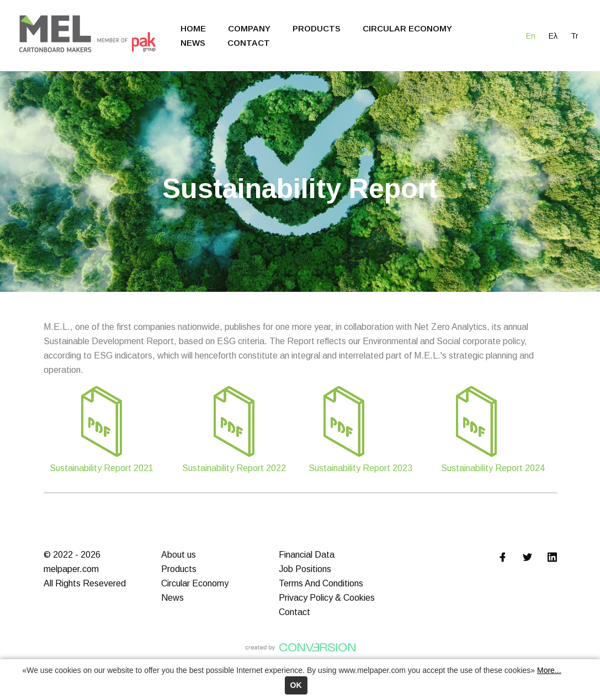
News (172, 598)
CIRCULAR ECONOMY (407, 28)
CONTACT (249, 43)
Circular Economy (195, 583)
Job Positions (305, 569)
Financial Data (307, 555)
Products (179, 569)
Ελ (553, 36)
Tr (575, 36)
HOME (193, 28)
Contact (294, 612)
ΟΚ (296, 685)
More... (549, 670)
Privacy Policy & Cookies (327, 598)
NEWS (193, 43)
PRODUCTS (317, 28)
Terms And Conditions (321, 583)
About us (179, 555)
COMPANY (249, 28)
